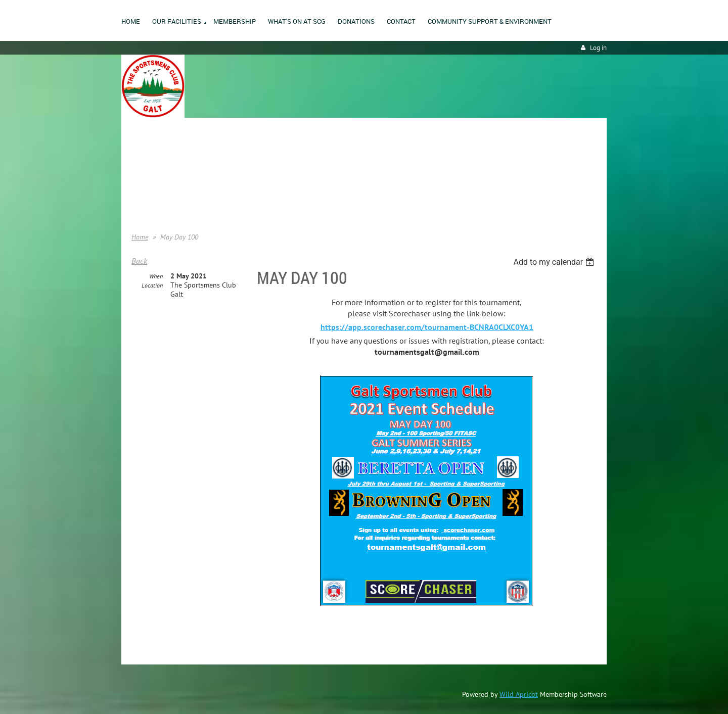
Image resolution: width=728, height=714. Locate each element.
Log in (598, 48)
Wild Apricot (519, 694)
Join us (142, 171)
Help (138, 202)
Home (140, 156)
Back (139, 261)
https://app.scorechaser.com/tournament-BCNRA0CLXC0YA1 (427, 327)
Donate (142, 186)
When (156, 276)
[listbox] (555, 262)
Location (152, 285)
